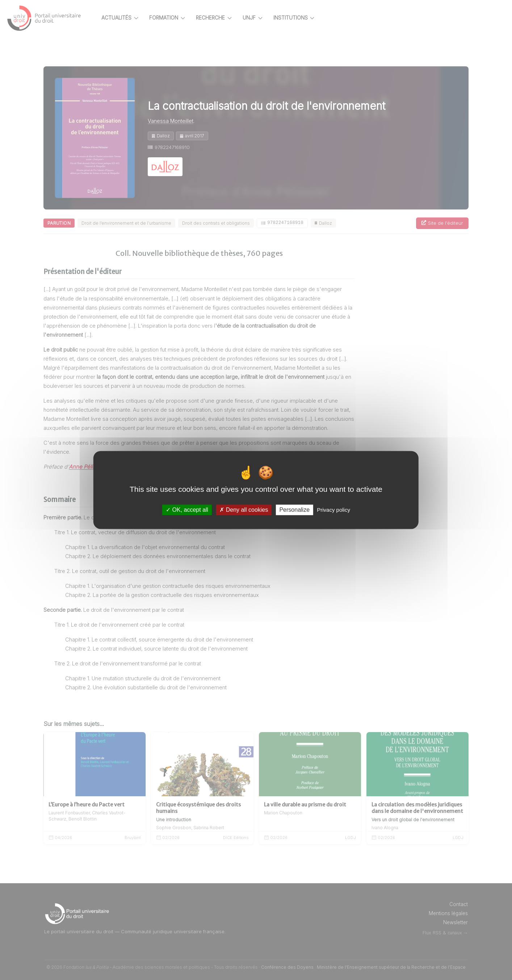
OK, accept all (187, 510)
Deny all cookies (244, 510)
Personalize (294, 510)
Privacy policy (333, 510)
